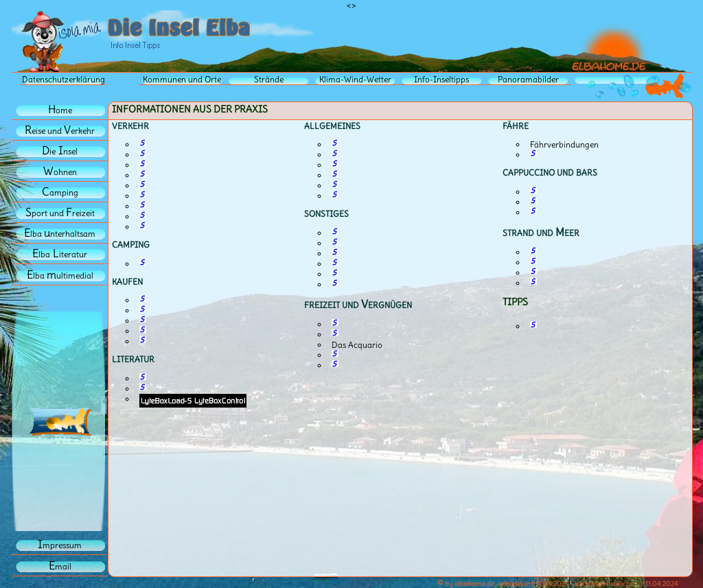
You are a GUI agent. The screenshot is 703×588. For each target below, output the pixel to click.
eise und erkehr (60, 131)
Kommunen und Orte (182, 79)
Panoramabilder (528, 79)
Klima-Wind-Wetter (355, 79)
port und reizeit (60, 213)
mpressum (60, 545)
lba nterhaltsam (60, 234)
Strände (269, 79)
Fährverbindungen (564, 144)
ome (60, 110)
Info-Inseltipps (441, 79)
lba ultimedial (60, 275)
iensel (60, 151)
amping (60, 192)
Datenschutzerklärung (64, 79)
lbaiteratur (60, 254)
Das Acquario (357, 345)
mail (60, 566)
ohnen (60, 172)
